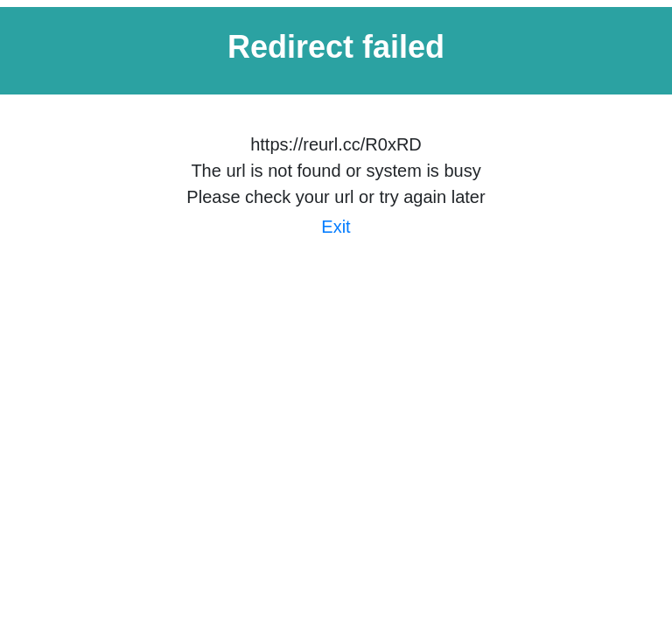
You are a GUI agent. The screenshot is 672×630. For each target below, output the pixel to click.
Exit (336, 227)
